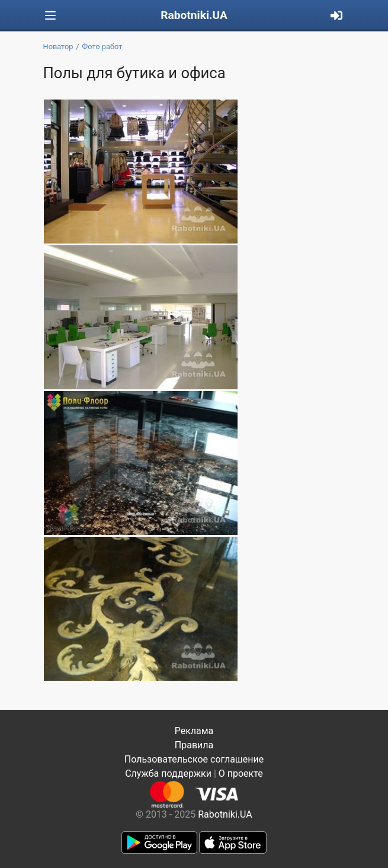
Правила (194, 745)
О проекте (241, 773)
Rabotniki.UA (194, 15)
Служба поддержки (168, 773)
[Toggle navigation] (50, 16)
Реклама (194, 731)
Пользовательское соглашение (194, 759)
